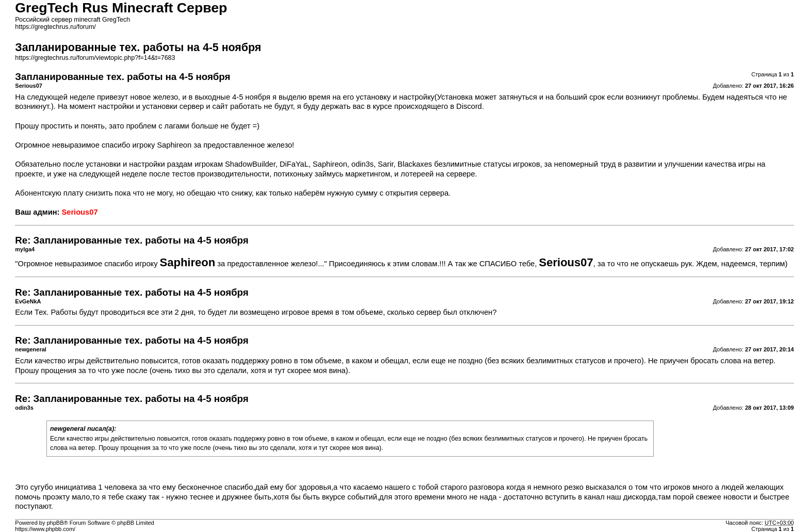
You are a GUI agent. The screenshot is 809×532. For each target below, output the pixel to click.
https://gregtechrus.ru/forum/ (55, 27)
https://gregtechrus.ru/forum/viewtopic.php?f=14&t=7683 (95, 58)
